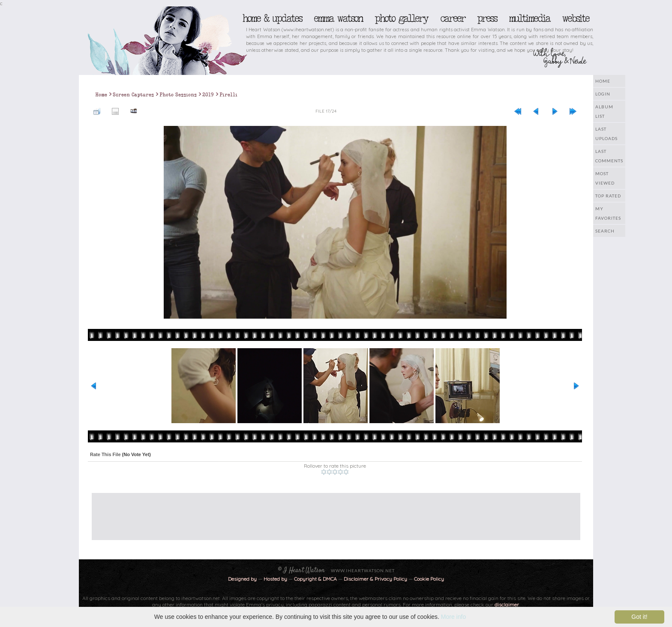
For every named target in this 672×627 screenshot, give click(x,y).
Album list (604, 111)
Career (452, 18)
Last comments (609, 156)
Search (605, 231)
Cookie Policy (429, 579)
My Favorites (608, 213)
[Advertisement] (330, 512)
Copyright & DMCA (315, 579)
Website (575, 18)
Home (603, 81)
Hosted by (275, 579)
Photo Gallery (401, 18)
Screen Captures (133, 95)
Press (487, 18)
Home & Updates (272, 18)
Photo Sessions (178, 95)
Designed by (242, 579)
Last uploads (606, 134)
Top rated (608, 196)
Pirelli (228, 95)
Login (603, 94)
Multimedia (529, 18)
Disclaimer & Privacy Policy (376, 579)
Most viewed (605, 178)
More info (453, 617)
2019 (208, 95)
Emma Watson (338, 18)
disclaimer (507, 605)
